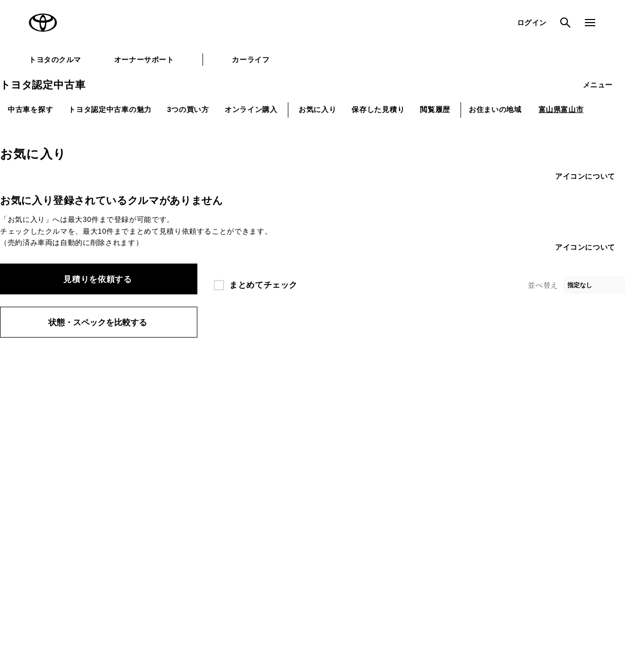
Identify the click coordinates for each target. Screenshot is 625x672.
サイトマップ (44, 563)
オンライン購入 (251, 109)
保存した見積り (378, 109)
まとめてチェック (263, 285)
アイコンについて (585, 176)
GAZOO (277, 422)
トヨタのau (387, 483)
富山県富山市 (561, 109)
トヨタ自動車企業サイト (177, 422)
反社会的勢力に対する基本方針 (392, 563)
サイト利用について (108, 563)
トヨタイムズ (161, 439)
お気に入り (318, 109)
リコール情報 (515, 563)
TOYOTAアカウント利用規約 (289, 563)
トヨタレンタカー (291, 483)
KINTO (380, 422)
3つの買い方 (188, 109)
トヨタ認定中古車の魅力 (110, 109)
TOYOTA (43, 23)
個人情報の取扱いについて (192, 563)
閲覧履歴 (435, 109)
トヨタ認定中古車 (43, 85)
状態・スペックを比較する (98, 322)
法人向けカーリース (399, 466)
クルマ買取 (281, 466)
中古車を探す (30, 109)
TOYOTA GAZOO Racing (180, 457)
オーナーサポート (144, 60)
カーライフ (251, 60)
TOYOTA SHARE (396, 439)
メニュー (598, 85)
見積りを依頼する (97, 279)
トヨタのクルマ (55, 60)
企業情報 (467, 563)
